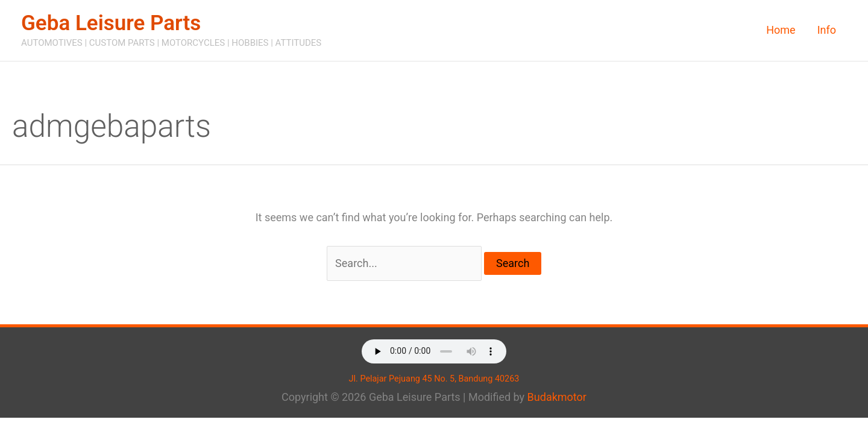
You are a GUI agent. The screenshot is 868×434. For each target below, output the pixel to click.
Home (781, 30)
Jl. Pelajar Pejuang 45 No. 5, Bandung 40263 (434, 379)
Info (827, 30)
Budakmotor (557, 397)
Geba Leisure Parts (111, 23)
